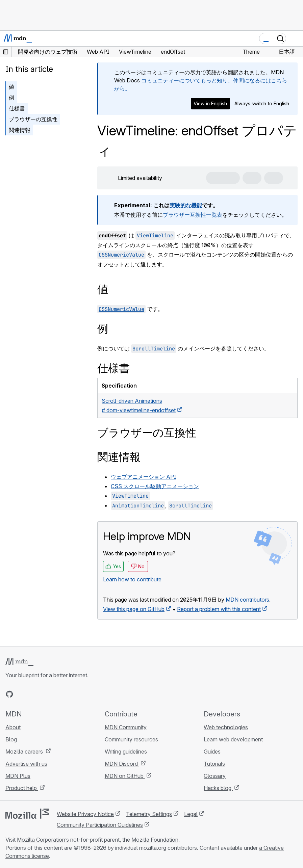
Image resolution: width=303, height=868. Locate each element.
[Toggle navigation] (295, 38)
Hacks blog (218, 788)
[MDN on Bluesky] (22, 694)
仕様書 (17, 108)
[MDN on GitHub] (9, 694)
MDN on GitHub (125, 776)
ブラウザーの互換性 (33, 119)
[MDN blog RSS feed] (58, 694)
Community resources (131, 739)
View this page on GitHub (134, 609)
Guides (212, 752)
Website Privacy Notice (85, 814)
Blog (11, 739)
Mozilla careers (25, 752)
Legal (191, 814)
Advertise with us (26, 764)
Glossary (215, 776)
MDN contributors (247, 600)
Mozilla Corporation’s (43, 840)
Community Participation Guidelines (100, 825)
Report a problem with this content (219, 609)
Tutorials (214, 764)
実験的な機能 (186, 205)
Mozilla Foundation (155, 840)
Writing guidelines (126, 752)
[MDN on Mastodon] (46, 694)
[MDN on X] (34, 694)
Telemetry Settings (149, 814)
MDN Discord (122, 764)
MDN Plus (18, 776)
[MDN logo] (19, 662)
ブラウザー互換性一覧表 (193, 215)
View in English (210, 103)
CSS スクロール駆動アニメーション (155, 486)
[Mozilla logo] (27, 814)
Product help (22, 788)
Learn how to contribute (132, 579)
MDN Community (126, 727)
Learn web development (233, 739)
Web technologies (226, 727)
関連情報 (20, 130)
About (13, 727)
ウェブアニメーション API (144, 477)
